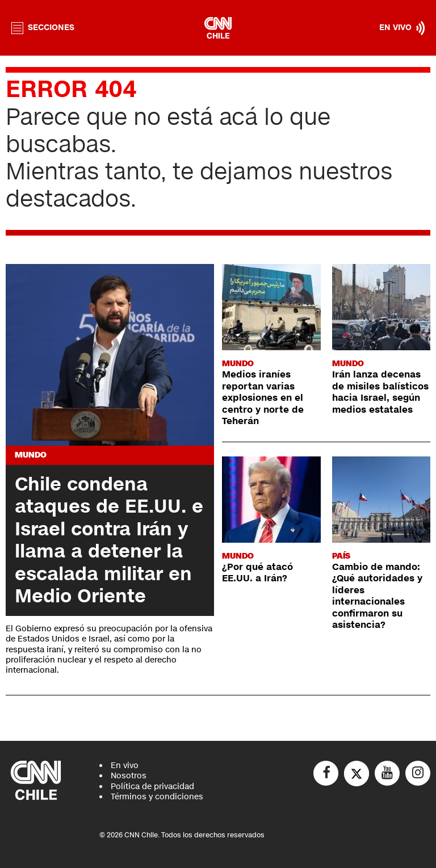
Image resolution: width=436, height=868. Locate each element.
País (341, 556)
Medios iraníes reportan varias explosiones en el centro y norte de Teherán (263, 398)
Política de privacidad (152, 787)
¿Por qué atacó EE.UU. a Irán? (257, 573)
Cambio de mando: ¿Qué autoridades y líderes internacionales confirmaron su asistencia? (377, 596)
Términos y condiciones (157, 797)
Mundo (31, 455)
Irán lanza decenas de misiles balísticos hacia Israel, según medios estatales (380, 392)
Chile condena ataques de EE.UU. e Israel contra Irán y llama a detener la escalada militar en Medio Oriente (109, 540)
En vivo (125, 766)
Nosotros (129, 776)
